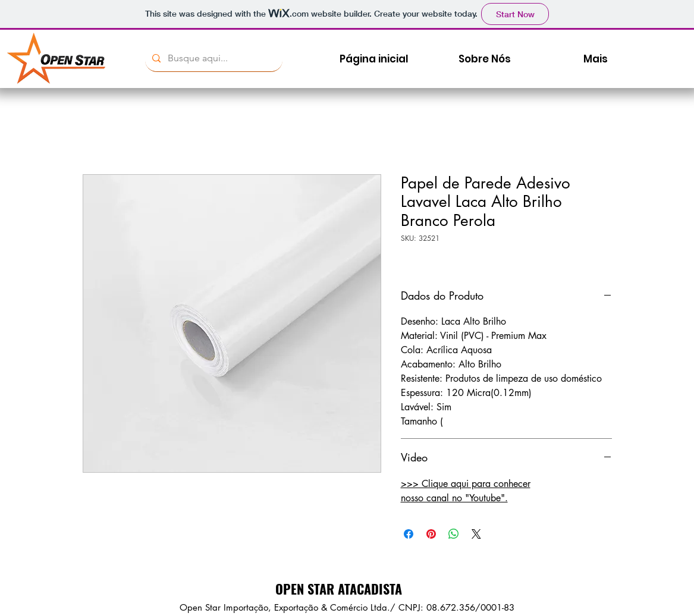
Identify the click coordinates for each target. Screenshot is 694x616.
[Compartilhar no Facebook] (409, 534)
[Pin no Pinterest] (431, 534)
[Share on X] (476, 534)
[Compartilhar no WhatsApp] (454, 534)
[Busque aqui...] (213, 58)
